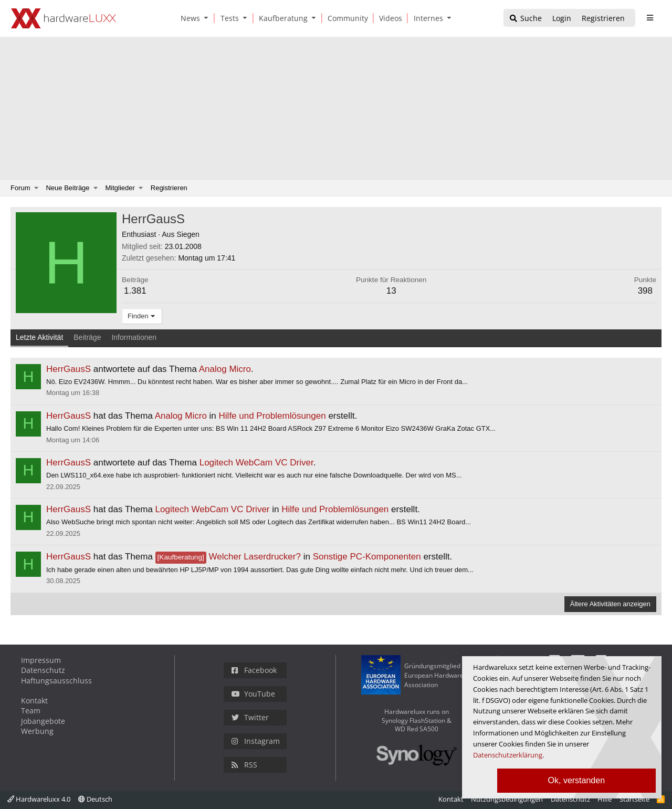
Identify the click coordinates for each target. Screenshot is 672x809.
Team (31, 711)
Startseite (634, 799)
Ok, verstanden (577, 780)
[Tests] (228, 18)
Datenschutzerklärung (508, 755)
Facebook (254, 670)
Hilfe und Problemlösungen (272, 416)
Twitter (250, 717)
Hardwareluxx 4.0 (39, 799)
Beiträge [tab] (87, 337)
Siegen (188, 234)
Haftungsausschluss (56, 681)
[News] (188, 18)
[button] (208, 18)
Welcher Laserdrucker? (228, 557)
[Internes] (427, 18)
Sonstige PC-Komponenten (367, 557)
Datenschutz (43, 670)
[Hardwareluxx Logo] (64, 18)
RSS (244, 765)
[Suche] (525, 19)
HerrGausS (69, 369)
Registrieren (169, 188)
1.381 (135, 291)
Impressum (41, 660)
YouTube (253, 694)
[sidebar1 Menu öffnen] (650, 18)
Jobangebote (43, 721)
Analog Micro (225, 369)
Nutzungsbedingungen (507, 799)
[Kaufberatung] (281, 18)
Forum (20, 188)
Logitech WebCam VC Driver (256, 463)
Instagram (256, 741)
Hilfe (605, 799)
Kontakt (34, 701)
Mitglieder (120, 188)
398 (645, 291)
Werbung (37, 731)
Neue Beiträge (67, 188)
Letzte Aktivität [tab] (39, 337)
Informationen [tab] (134, 337)
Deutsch (95, 799)
